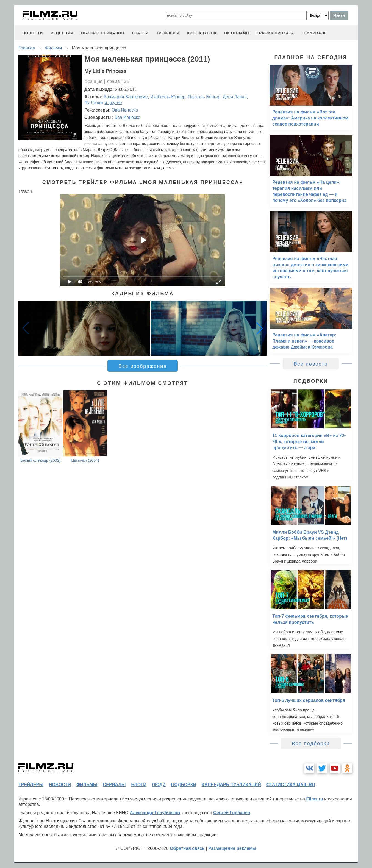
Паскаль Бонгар (204, 97)
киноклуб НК (202, 33)
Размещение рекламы (232, 848)
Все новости (311, 364)
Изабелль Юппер (168, 97)
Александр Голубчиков (155, 813)
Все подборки (311, 744)
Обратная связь (187, 848)
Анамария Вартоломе (126, 97)
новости (33, 33)
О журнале (314, 33)
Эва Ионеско (125, 110)
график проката (275, 33)
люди (159, 785)
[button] (260, 328)
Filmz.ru (314, 799)
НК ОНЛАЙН (237, 33)
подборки (184, 785)
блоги (139, 785)
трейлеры (168, 33)
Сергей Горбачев (232, 813)
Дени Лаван (235, 97)
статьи (140, 33)
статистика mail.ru (291, 785)
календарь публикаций (231, 785)
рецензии (62, 33)
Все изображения (143, 366)
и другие (113, 103)
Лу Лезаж (94, 103)
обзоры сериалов (103, 33)
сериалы (114, 785)
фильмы (87, 785)
